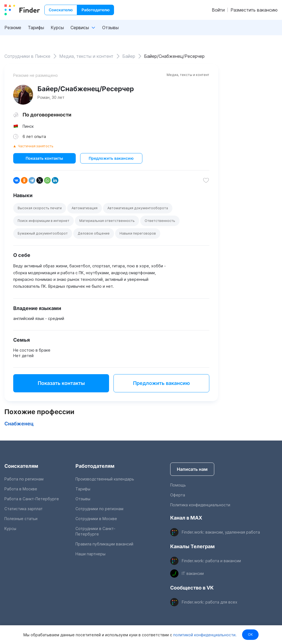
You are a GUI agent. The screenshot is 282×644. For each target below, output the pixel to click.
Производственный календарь (105, 479)
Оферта (178, 495)
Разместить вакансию (254, 10)
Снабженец (19, 424)
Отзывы (110, 28)
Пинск (28, 126)
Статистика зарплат (24, 509)
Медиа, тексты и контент (188, 75)
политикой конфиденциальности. (204, 635)
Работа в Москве (21, 489)
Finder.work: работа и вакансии (211, 561)
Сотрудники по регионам (99, 509)
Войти (218, 10)
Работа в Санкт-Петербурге (32, 499)
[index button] (22, 10)
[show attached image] (23, 95)
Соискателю (61, 10)
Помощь (178, 485)
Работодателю (96, 10)
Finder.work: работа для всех (210, 602)
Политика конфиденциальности (200, 505)
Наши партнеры (90, 554)
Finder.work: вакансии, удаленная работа (221, 532)
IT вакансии (193, 573)
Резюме (13, 28)
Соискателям (21, 466)
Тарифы (36, 28)
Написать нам (192, 469)
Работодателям (95, 466)
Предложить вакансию (111, 158)
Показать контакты (44, 158)
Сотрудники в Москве (96, 519)
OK (250, 635)
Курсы (57, 28)
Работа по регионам (24, 479)
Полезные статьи (21, 519)
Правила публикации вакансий (104, 544)
